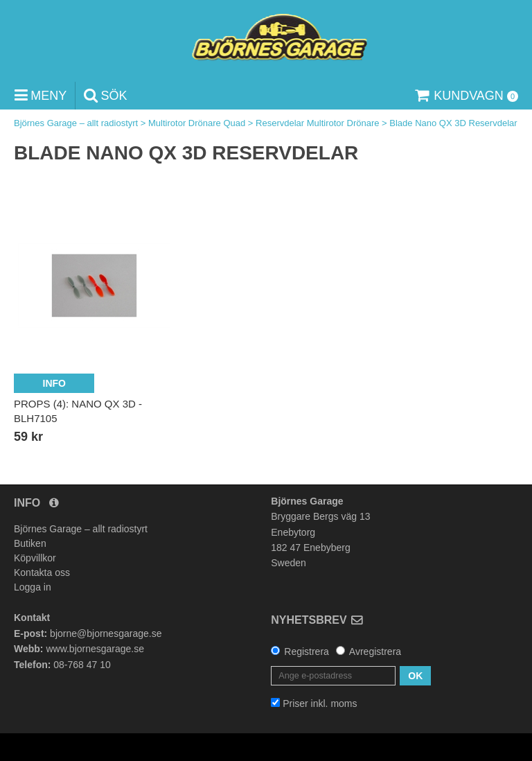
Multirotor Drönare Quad (197, 123)
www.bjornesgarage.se (95, 649)
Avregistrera (375, 651)
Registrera (307, 651)
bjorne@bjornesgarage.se (106, 633)
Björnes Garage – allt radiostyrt (76, 123)
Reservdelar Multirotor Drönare (317, 123)
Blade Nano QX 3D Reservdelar (453, 123)
